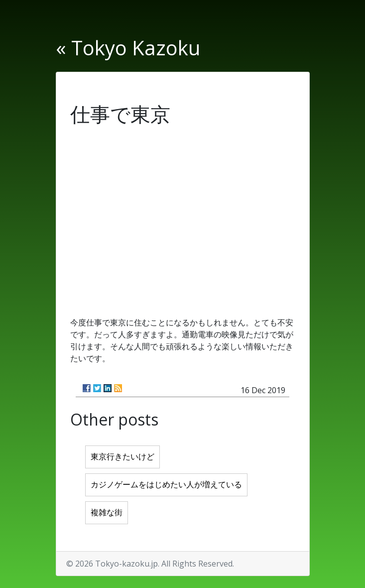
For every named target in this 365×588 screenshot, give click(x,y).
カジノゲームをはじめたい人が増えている (166, 485)
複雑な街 (107, 513)
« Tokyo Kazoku (128, 48)
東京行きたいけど (122, 457)
